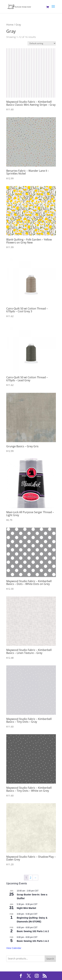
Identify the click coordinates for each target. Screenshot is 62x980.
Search (50, 959)
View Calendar (14, 948)
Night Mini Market (27, 908)
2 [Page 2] (31, 878)
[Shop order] (42, 43)
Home (10, 25)
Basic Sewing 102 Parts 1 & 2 (33, 931)
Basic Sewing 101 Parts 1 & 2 (33, 941)
